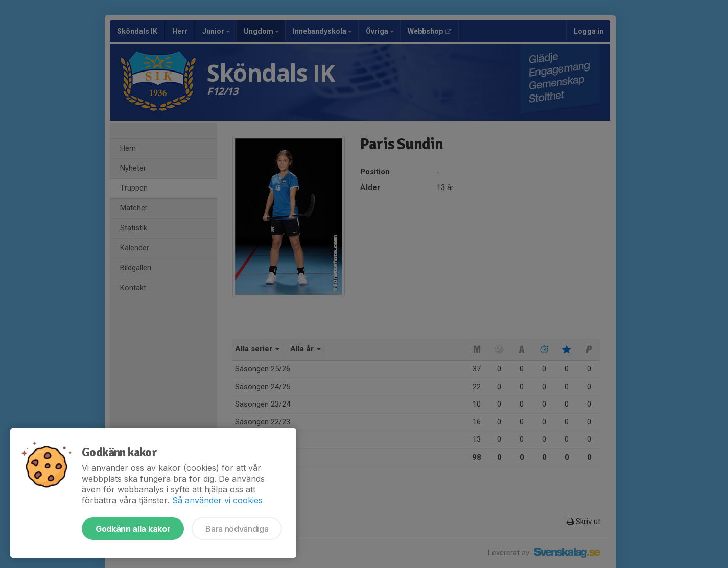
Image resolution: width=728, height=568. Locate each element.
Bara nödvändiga (237, 529)
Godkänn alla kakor (133, 529)
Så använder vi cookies (217, 500)
